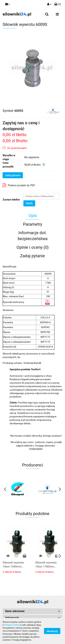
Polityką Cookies (12, 625)
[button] (58, 4)
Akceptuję (52, 631)
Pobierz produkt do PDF (19, 185)
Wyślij (29, 203)
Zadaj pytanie (13, 175)
